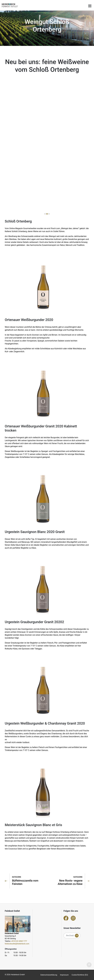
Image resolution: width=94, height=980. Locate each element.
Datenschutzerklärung (49, 975)
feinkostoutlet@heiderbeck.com (17, 944)
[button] (45, 214)
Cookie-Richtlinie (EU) (80, 975)
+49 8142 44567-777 (19, 941)
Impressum (64, 975)
